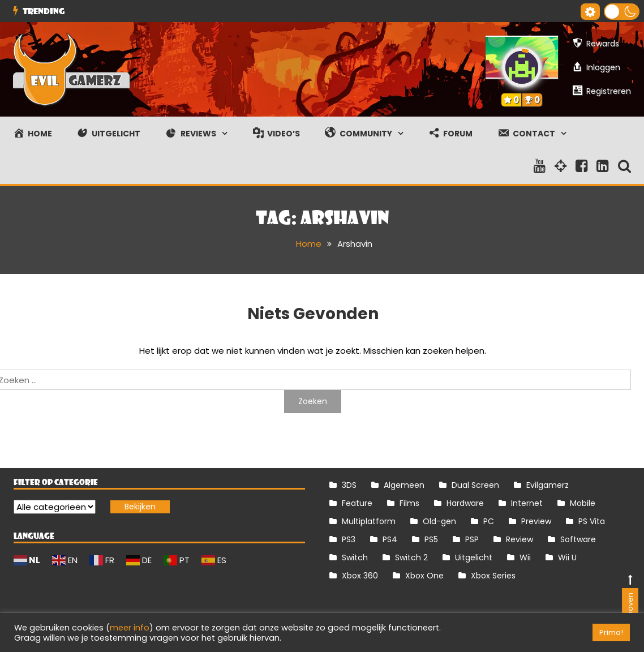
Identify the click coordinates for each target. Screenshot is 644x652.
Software (578, 539)
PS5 (431, 539)
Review (520, 539)
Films (409, 503)
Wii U (567, 557)
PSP (472, 539)
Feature (357, 503)
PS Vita (592, 521)
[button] (622, 12)
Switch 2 (411, 557)
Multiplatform (369, 521)
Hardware (465, 503)
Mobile (583, 503)
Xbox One (424, 576)
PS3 (349, 539)
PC (489, 521)
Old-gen (439, 521)
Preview (536, 521)
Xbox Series (493, 576)
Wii (525, 557)
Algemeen (404, 485)
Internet (527, 503)
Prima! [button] (611, 632)
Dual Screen (475, 485)
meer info (130, 628)
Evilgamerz (548, 485)
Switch (355, 557)
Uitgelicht (474, 557)
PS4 (390, 539)
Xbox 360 (360, 576)
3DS (349, 485)
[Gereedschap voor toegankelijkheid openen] (590, 12)
